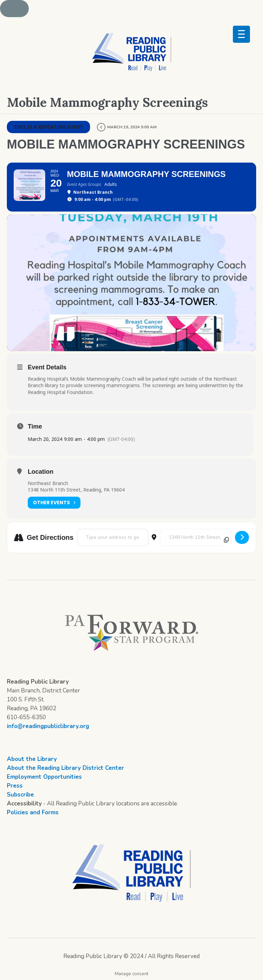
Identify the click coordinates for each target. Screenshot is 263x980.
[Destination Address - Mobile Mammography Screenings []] (196, 537)
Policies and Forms (33, 812)
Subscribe (20, 795)
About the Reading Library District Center (65, 768)
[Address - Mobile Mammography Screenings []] (113, 537)
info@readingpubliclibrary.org (48, 726)
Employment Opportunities (44, 777)
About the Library (32, 759)
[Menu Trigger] (241, 34)
